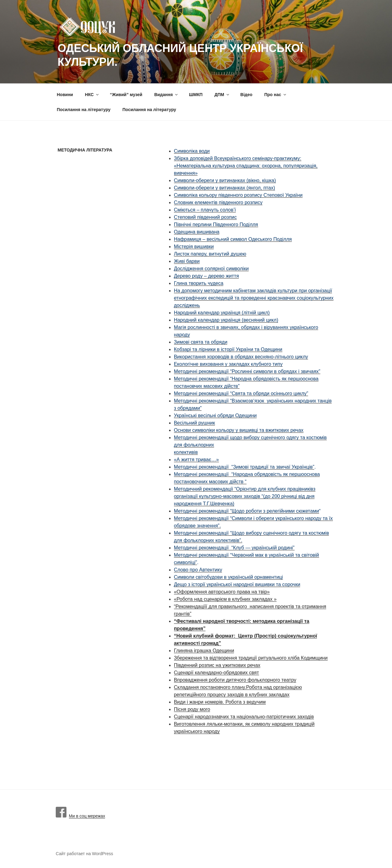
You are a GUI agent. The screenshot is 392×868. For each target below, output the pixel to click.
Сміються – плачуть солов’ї (205, 210)
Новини (65, 95)
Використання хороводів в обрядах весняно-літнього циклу (241, 357)
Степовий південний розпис (205, 217)
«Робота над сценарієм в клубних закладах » (225, 599)
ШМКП (196, 95)
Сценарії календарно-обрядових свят (217, 673)
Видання (166, 95)
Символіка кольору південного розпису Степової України (238, 195)
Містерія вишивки (194, 247)
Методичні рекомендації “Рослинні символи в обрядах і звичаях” (247, 371)
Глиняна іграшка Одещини (204, 651)
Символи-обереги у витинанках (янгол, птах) (224, 188)
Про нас (276, 95)
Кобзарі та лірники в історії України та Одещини (228, 349)
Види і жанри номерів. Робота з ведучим (220, 702)
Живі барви (187, 261)
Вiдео (246, 95)
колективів (186, 452)
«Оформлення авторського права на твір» (222, 592)
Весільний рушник (194, 423)
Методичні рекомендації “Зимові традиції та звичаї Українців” (244, 467)
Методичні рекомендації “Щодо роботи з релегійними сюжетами (247, 511)
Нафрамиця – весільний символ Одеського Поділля (233, 239)
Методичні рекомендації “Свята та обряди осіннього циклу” (241, 393)
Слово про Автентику (198, 570)
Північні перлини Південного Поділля (216, 224)
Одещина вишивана (197, 232)
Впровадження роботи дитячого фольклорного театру (235, 680)
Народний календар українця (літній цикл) (222, 313)
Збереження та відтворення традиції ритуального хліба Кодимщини (251, 658)
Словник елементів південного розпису (218, 202)
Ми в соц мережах (80, 816)
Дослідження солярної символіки (211, 269)
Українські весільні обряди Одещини (215, 415)
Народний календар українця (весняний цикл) (226, 320)
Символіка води (192, 151)
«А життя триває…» (196, 460)
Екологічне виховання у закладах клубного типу (228, 364)
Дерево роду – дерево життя (206, 276)
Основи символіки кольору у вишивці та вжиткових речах (239, 430)
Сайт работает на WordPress (84, 854)
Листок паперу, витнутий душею (210, 254)
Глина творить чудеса (199, 283)
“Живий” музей (126, 95)
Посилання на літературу (84, 110)
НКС (92, 95)
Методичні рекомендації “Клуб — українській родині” (234, 548)
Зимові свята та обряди (201, 342)
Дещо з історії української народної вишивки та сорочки (237, 584)
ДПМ (222, 95)
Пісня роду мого (192, 709)
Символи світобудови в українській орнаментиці (228, 577)
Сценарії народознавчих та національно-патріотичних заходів (244, 717)
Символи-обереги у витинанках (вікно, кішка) (225, 180)
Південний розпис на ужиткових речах (217, 665)
